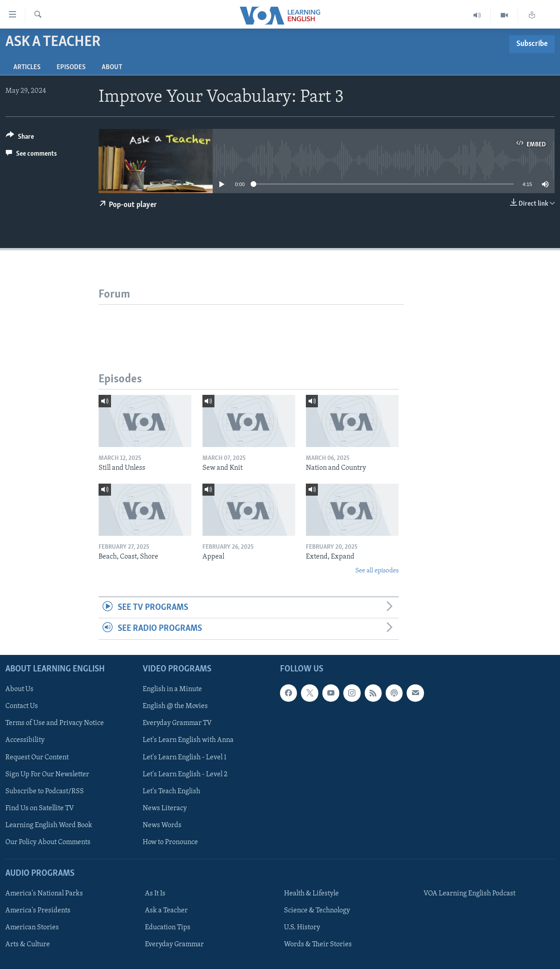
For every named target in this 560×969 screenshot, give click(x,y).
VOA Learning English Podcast (469, 894)
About (112, 67)
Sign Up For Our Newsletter (47, 774)
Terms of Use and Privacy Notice (55, 723)
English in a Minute (172, 689)
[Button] (20, 138)
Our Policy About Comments (48, 842)
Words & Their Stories (318, 944)
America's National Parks (44, 894)
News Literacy (165, 808)
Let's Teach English (171, 791)
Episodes (71, 67)
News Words (162, 825)
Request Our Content (37, 757)
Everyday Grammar (174, 944)
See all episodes (377, 571)
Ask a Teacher (166, 911)
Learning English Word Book (49, 825)
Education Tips (168, 928)
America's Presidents (38, 911)
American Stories (32, 928)
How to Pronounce (170, 842)
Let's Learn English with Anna (188, 740)
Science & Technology (317, 911)
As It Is (155, 894)
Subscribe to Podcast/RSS (45, 791)
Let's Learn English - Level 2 (185, 774)
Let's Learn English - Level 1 (185, 757)
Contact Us (22, 706)
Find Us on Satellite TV (40, 808)
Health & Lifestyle (311, 894)
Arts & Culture (28, 944)
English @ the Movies (175, 706)
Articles (27, 67)
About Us (19, 689)
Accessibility (25, 740)
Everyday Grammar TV (177, 723)
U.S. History (302, 928)
